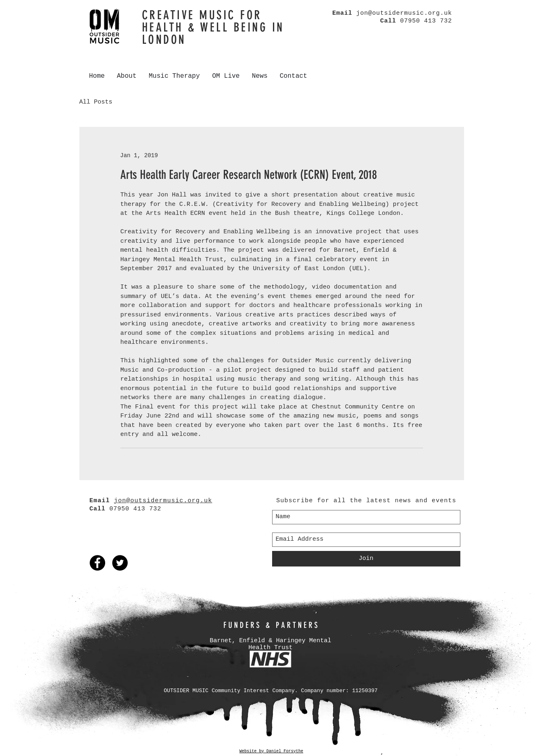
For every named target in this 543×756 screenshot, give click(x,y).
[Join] (366, 559)
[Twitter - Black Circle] (120, 563)
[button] (127, 76)
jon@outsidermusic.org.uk (404, 13)
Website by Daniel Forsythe (271, 751)
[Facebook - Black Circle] (97, 563)
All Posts (96, 102)
